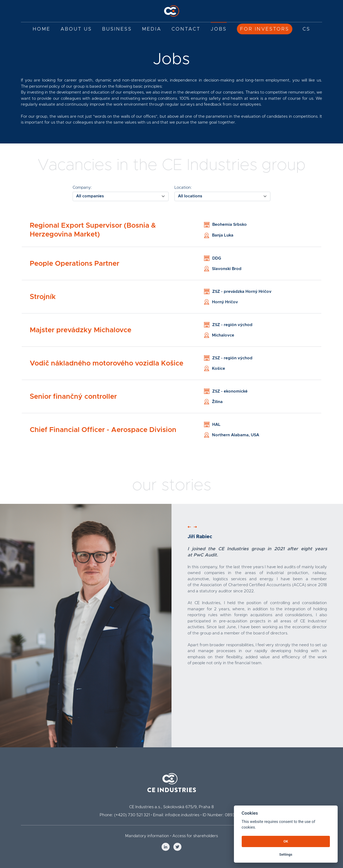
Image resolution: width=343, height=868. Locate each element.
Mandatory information (147, 836)
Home (42, 29)
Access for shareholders (195, 836)
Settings (286, 854)
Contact (186, 29)
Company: (82, 188)
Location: (183, 188)
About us (76, 29)
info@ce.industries (182, 815)
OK (286, 841)
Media (152, 29)
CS (306, 29)
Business (117, 29)
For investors (265, 29)
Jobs (219, 29)
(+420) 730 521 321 (132, 815)
